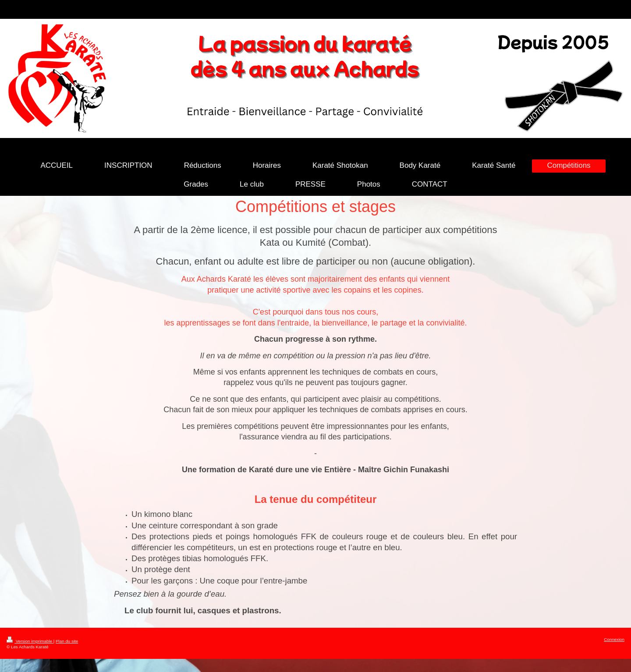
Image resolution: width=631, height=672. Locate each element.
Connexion (614, 639)
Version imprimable (30, 641)
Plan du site (67, 641)
